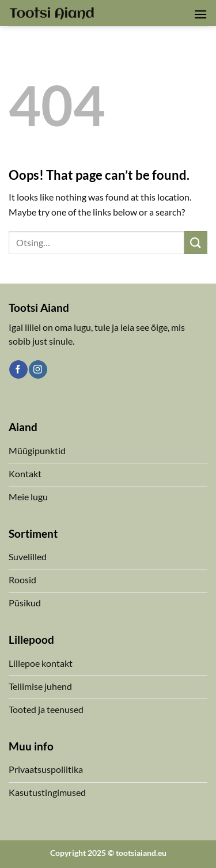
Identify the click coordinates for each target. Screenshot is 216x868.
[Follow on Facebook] (18, 369)
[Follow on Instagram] (38, 369)
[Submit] (196, 242)
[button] (200, 14)
